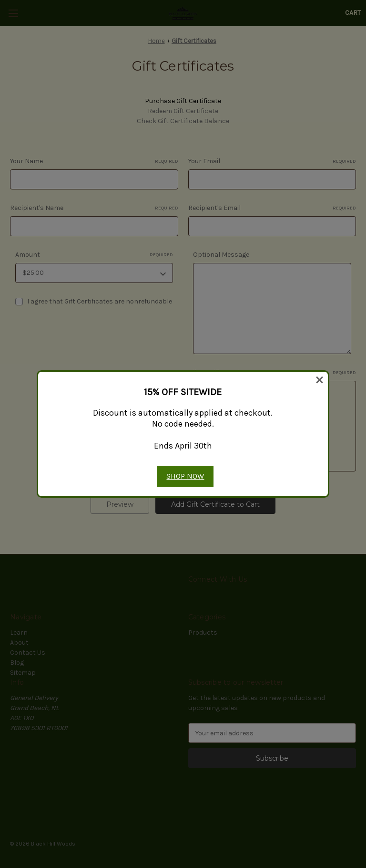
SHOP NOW (185, 476)
